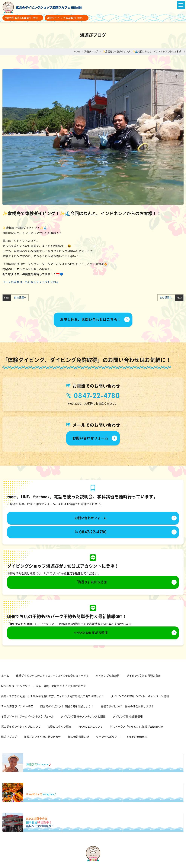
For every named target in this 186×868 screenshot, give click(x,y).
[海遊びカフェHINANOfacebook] (90, 865)
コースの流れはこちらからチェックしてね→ (30, 282)
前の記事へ (20, 298)
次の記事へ (166, 298)
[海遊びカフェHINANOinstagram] (96, 865)
